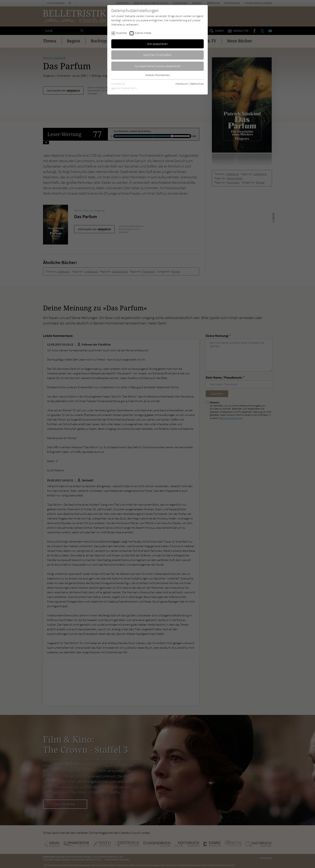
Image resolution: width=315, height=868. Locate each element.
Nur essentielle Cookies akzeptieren (158, 66)
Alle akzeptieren (157, 44)
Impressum (182, 84)
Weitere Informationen (157, 75)
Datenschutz (197, 84)
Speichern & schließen (157, 55)
